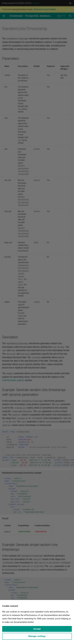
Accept (37, 629)
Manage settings (37, 636)
